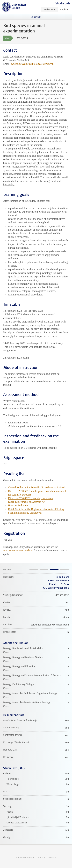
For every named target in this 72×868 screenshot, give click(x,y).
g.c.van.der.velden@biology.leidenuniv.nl (33, 64)
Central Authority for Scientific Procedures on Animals (37, 487)
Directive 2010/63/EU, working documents (31, 498)
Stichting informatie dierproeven (25, 513)
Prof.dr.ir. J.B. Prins (59, 584)
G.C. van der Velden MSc (56, 588)
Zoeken (37, 17)
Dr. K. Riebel (62, 577)
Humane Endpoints (18, 505)
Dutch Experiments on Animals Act (27, 502)
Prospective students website (18, 551)
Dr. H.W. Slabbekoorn (58, 581)
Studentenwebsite (25, 858)
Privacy (41, 858)
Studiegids (63, 3)
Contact (52, 858)
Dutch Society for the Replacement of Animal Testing (36, 509)
